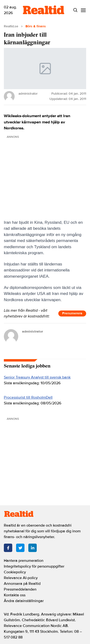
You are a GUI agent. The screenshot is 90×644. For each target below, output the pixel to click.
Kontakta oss (15, 595)
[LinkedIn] (33, 548)
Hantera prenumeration (24, 561)
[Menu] (83, 10)
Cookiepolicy (15, 572)
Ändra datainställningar (24, 601)
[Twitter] (20, 548)
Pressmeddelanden (20, 589)
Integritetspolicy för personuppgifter (34, 566)
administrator (33, 331)
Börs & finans (36, 26)
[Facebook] (8, 548)
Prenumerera (72, 313)
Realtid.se (11, 26)
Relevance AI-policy (21, 578)
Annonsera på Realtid (22, 584)
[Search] (75, 10)
